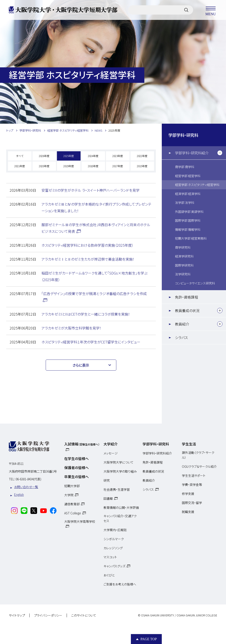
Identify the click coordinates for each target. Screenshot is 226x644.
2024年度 (93, 156)
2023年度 (118, 156)
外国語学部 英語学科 (189, 212)
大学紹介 (111, 444)
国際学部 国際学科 (188, 220)
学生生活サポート (194, 475)
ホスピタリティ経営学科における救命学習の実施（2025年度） (88, 245)
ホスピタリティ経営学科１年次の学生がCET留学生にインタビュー (91, 342)
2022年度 (142, 156)
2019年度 (69, 166)
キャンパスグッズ (114, 566)
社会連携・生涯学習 (117, 489)
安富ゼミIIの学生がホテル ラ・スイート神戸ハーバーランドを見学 (90, 190)
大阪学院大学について (119, 462)
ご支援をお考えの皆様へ (120, 584)
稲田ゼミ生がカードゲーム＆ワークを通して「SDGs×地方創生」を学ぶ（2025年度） (94, 276)
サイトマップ (17, 616)
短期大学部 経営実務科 (191, 238)
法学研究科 (183, 274)
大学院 (69, 495)
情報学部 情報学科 (188, 229)
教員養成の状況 (187, 311)
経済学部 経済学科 (188, 194)
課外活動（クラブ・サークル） (198, 455)
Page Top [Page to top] (149, 639)
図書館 (108, 498)
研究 (107, 480)
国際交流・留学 (192, 503)
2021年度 (20, 166)
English (19, 494)
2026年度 (44, 156)
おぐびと (109, 575)
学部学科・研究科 (183, 135)
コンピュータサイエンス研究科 (195, 283)
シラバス (181, 337)
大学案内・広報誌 (115, 530)
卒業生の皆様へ (76, 477)
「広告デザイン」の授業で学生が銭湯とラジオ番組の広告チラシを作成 (94, 294)
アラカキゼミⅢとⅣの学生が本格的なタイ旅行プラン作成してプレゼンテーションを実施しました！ (96, 207)
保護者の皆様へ (76, 468)
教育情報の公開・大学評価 (121, 508)
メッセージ (111, 453)
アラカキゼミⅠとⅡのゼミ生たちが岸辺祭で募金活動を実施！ (88, 259)
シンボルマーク (114, 539)
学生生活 (189, 444)
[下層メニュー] (220, 153)
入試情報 (82, 444)
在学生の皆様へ (76, 458)
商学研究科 (183, 247)
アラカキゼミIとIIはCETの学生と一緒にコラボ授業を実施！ (86, 314)
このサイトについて (84, 616)
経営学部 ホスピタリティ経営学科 (197, 185)
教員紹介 (182, 324)
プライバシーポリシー (48, 616)
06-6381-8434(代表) (28, 479)
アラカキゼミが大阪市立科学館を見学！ (71, 328)
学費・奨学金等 (192, 485)
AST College (73, 513)
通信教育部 (72, 504)
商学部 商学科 (185, 167)
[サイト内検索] (186, 10)
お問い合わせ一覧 (26, 487)
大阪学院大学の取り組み (120, 471)
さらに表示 (81, 365)
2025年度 (69, 156)
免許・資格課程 (186, 297)
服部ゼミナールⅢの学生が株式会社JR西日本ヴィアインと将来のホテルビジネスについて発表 (96, 228)
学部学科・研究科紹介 (192, 153)
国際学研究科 (184, 265)
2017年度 (118, 166)
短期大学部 (72, 486)
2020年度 (44, 166)
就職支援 (188, 512)
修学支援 (188, 494)
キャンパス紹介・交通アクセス (120, 518)
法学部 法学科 (185, 203)
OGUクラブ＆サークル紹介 (199, 466)
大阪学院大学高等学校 (80, 521)
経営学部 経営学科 (188, 176)
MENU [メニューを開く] (211, 10)
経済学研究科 (184, 256)
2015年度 (142, 166)
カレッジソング (113, 548)
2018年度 (93, 166)
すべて (20, 156)
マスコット (110, 557)
